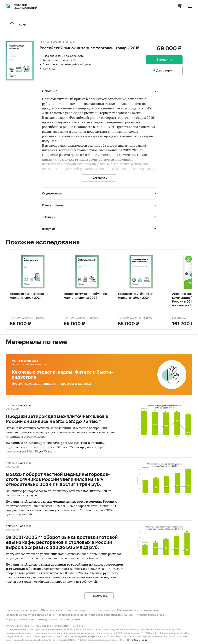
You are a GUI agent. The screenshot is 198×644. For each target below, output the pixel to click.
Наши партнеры (76, 610)
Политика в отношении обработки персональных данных (96, 615)
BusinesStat (13, 409)
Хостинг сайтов (71, 620)
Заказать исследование (21, 610)
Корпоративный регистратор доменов (31, 620)
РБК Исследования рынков (57, 42)
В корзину (164, 60)
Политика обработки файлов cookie (30, 615)
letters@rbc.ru (140, 639)
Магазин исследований (26, 6)
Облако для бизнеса (151, 615)
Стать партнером (102, 610)
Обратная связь (51, 610)
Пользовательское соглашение (138, 610)
